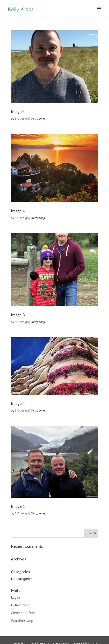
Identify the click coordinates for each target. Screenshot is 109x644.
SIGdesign (22, 119)
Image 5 (18, 111)
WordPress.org (22, 621)
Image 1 (18, 506)
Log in (15, 597)
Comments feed (23, 613)
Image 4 (18, 211)
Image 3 (18, 315)
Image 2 (18, 403)
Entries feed (20, 605)
